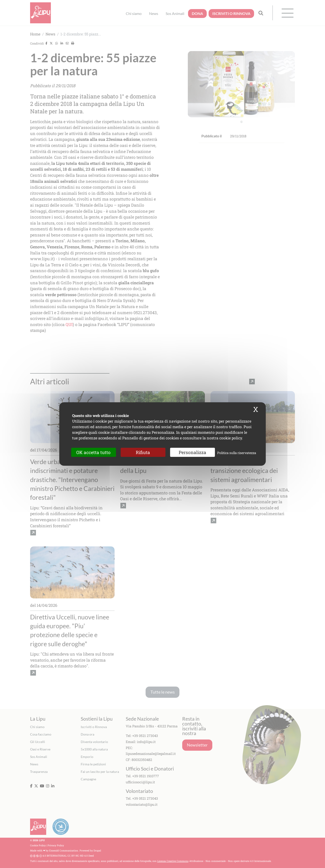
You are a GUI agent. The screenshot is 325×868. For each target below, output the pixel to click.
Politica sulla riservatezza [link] (237, 453)
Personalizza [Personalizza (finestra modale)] (192, 452)
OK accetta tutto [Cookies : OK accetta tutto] (93, 452)
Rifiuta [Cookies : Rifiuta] (143, 452)
